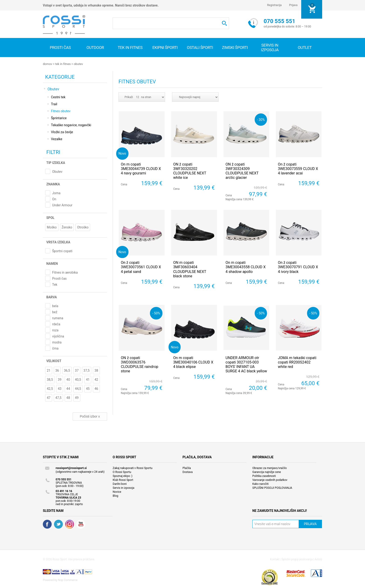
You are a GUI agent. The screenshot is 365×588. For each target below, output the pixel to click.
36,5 (67, 370)
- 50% (156, 313)
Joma (56, 193)
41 (88, 379)
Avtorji (318, 559)
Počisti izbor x (90, 416)
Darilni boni (120, 484)
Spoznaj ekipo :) (123, 476)
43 (60, 388)
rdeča (56, 324)
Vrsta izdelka (58, 242)
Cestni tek (58, 97)
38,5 (50, 379)
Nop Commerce (68, 580)
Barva (52, 297)
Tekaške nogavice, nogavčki (71, 125)
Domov (47, 64)
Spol (50, 218)
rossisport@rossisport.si (71, 468)
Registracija (274, 5)
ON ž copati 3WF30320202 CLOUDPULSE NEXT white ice (190, 171)
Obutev (78, 64)
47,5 (58, 398)
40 (68, 379)
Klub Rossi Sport (123, 480)
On (54, 199)
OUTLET (305, 48)
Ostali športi (200, 48)
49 (77, 398)
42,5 (50, 388)
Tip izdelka (56, 163)
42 (96, 379)
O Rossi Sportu (122, 472)
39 (60, 379)
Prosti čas (60, 48)
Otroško (83, 227)
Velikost (54, 361)
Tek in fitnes (130, 48)
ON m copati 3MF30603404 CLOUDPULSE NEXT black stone (190, 269)
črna (55, 348)
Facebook (47, 524)
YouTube (81, 524)
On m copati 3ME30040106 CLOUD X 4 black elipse (193, 362)
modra (57, 342)
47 (49, 398)
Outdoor (95, 48)
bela (55, 306)
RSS (70, 524)
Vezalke (57, 139)
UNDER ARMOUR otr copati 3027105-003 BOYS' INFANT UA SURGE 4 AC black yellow (246, 364)
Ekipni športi (165, 48)
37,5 (87, 370)
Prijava (293, 5)
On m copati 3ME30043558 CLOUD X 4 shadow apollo (246, 267)
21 (49, 370)
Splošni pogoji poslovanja (297, 559)
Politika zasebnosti (264, 476)
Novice (117, 492)
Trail (54, 104)
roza (55, 330)
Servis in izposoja (123, 488)
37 (77, 370)
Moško (52, 227)
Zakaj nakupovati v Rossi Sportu (133, 468)
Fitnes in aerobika (65, 272)
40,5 (78, 379)
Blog (115, 496)
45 (88, 388)
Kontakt (275, 559)
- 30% (261, 119)
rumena (58, 318)
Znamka (53, 184)
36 (57, 370)
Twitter (58, 524)
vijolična (58, 336)
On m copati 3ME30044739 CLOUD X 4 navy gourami (141, 168)
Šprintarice (59, 118)
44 (68, 388)
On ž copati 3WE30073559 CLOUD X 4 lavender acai (298, 168)
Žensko (67, 227)
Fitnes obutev (61, 111)
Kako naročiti (260, 484)
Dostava (188, 472)
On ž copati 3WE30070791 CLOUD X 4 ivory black (298, 267)
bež (55, 312)
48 (68, 398)
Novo (122, 153)
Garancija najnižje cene (267, 472)
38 (96, 370)
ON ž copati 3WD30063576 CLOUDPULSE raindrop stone (140, 364)
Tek (55, 284)
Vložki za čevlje (62, 132)
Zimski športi (235, 48)
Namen (52, 263)
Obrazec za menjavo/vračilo (270, 468)
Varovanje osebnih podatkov (270, 480)
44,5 (78, 388)
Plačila (187, 468)
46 (96, 388)
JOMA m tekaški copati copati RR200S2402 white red (297, 362)
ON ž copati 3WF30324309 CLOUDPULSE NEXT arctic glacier (242, 171)
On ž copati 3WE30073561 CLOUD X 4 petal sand (141, 267)
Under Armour (62, 205)
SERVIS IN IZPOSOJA (270, 48)
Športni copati (62, 251)
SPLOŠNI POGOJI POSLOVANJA (272, 488)
